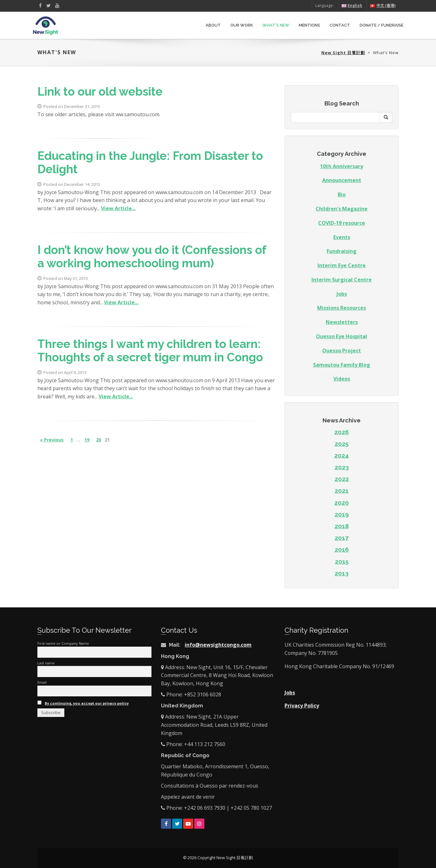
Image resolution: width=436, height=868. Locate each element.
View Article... (118, 208)
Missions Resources (342, 308)
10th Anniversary (342, 166)
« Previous (52, 440)
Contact (340, 25)
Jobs (342, 294)
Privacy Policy (302, 706)
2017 (342, 538)
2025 (342, 444)
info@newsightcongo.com (218, 645)
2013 (342, 573)
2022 (342, 479)
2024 (342, 455)
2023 (342, 467)
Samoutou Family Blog (342, 365)
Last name (46, 663)
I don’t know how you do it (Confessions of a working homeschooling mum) (152, 257)
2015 (342, 561)
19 (87, 440)
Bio (342, 194)
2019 (342, 514)
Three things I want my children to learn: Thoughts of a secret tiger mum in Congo (150, 351)
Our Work (242, 25)
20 (99, 440)
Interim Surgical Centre (342, 280)
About (213, 25)
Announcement (342, 180)
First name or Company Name (63, 643)
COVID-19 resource (342, 223)
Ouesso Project (342, 351)
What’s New (276, 25)
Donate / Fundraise (381, 25)
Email (42, 682)
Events (342, 237)
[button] (386, 117)
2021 (342, 491)
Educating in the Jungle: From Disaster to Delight (150, 163)
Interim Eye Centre (342, 265)
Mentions (309, 25)
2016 (342, 549)
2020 (342, 503)
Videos (342, 379)
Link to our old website (100, 92)
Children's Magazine (342, 209)
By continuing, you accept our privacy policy (87, 703)
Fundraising (342, 251)
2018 (342, 526)
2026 (342, 432)
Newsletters (342, 322)
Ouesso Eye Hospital (342, 336)
